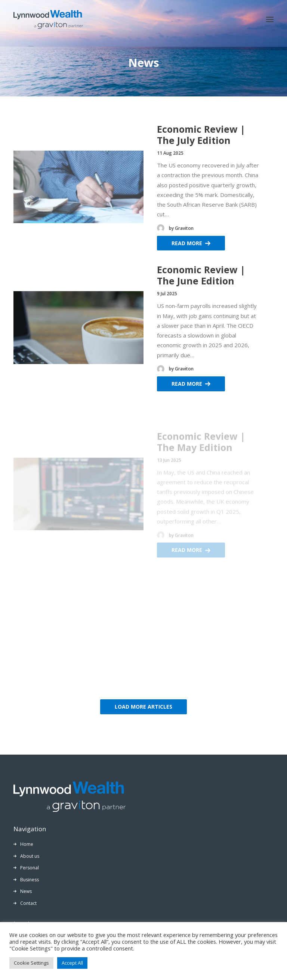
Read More (187, 243)
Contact (28, 903)
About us (30, 856)
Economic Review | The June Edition (201, 276)
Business (30, 880)
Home (27, 844)
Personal (30, 868)
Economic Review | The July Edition (201, 135)
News (26, 891)
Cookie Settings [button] (31, 963)
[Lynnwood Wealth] (48, 19)
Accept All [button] (72, 963)
